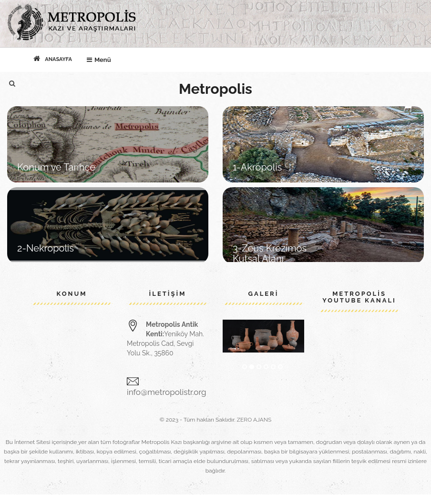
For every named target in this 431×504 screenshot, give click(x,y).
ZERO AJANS (254, 420)
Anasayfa (53, 59)
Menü (101, 58)
